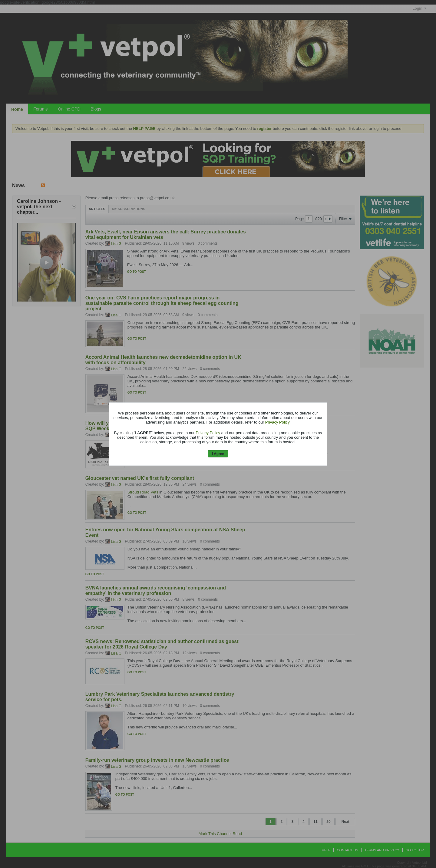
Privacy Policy (277, 422)
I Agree (218, 454)
